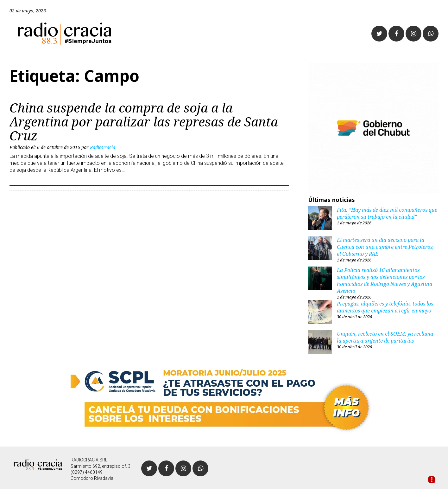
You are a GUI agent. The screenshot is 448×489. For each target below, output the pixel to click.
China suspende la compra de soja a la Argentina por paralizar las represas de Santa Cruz (144, 122)
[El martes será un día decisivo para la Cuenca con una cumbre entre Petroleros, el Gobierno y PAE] (320, 249)
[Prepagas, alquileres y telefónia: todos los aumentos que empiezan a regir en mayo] (320, 313)
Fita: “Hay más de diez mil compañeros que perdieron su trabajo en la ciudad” (387, 213)
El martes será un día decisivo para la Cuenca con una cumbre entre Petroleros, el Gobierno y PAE (385, 247)
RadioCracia (103, 147)
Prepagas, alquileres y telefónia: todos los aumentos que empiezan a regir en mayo (385, 307)
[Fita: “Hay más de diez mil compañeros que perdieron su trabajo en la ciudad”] (320, 219)
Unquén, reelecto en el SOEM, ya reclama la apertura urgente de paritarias (385, 337)
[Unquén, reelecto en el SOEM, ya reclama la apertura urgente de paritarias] (320, 343)
